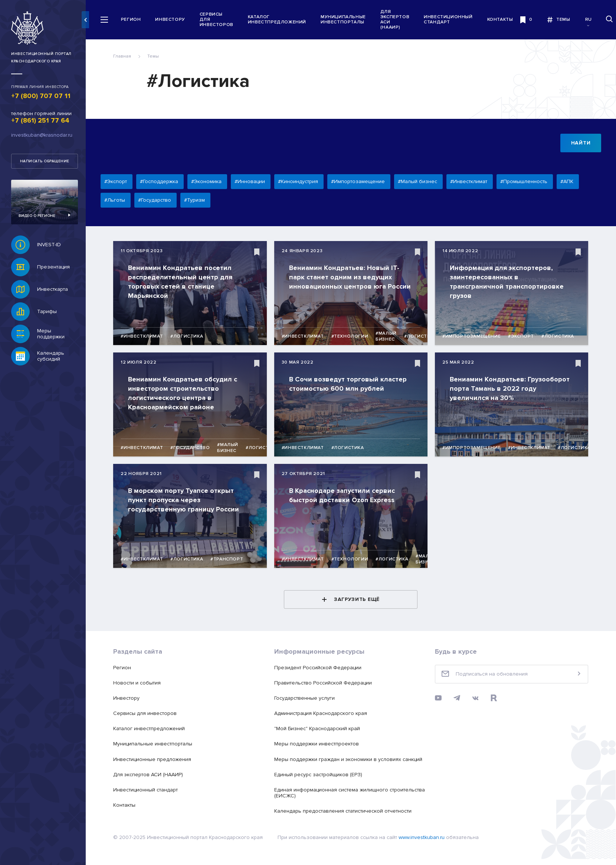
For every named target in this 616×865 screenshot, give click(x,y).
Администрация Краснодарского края (322, 713)
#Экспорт (523, 336)
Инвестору (174, 19)
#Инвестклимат (144, 336)
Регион (134, 19)
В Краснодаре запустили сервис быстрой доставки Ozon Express (343, 495)
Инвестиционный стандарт (451, 19)
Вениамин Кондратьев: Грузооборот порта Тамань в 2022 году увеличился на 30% (512, 388)
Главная (124, 56)
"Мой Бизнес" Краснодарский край (319, 729)
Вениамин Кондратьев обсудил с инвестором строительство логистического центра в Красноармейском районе (184, 393)
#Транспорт (229, 559)
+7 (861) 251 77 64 (40, 120)
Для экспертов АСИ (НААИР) (398, 20)
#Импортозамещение (473, 336)
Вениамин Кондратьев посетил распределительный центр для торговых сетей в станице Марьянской (182, 282)
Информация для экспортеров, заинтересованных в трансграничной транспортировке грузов (509, 282)
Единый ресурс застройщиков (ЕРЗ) (320, 775)
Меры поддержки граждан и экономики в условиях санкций (350, 759)
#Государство (192, 448)
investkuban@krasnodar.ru (42, 135)
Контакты (504, 19)
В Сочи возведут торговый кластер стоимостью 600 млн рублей (349, 384)
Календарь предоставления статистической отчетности (344, 811)
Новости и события (139, 683)
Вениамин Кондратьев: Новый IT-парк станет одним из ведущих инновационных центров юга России (351, 277)
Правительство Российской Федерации (325, 683)
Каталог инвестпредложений (280, 19)
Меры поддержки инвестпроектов (318, 744)
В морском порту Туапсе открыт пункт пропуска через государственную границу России (185, 500)
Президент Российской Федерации (319, 668)
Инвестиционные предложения (154, 759)
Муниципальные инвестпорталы (347, 19)
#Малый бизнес (388, 336)
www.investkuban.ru (423, 837)
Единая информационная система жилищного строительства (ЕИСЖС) (351, 793)
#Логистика (189, 336)
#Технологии (351, 336)
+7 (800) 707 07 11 (41, 96)
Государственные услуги (306, 698)
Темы (155, 56)
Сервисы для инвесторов (220, 19)
